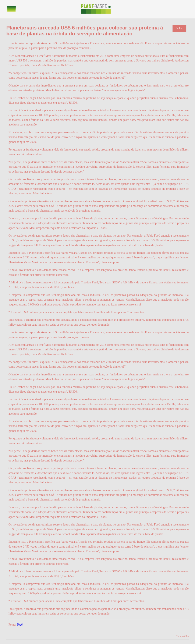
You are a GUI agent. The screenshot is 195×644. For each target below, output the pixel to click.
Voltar (179, 28)
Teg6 (20, 625)
